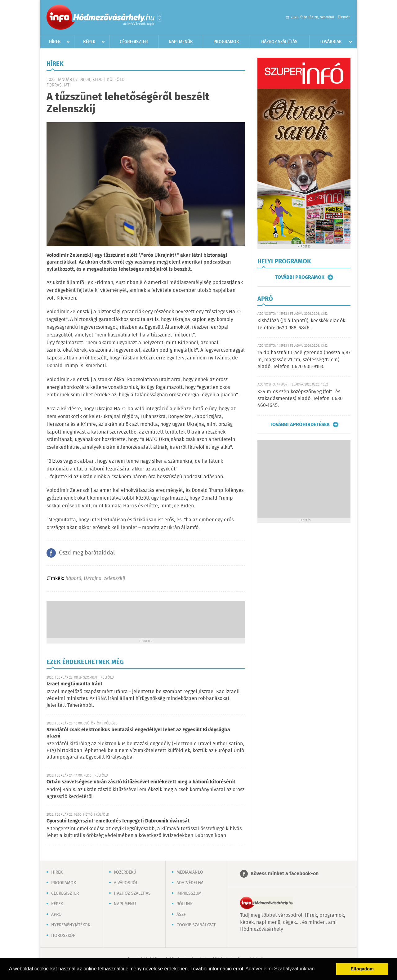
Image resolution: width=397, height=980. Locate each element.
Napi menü (125, 904)
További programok (300, 277)
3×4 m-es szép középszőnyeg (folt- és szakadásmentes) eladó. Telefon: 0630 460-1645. (300, 399)
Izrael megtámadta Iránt (74, 684)
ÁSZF (181, 915)
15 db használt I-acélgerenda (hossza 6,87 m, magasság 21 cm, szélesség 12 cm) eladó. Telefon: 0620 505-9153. (304, 360)
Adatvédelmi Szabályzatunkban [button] (280, 969)
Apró (56, 915)
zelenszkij (114, 579)
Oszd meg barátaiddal (87, 553)
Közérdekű (125, 872)
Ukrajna (93, 579)
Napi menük (181, 42)
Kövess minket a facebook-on (285, 874)
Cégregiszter (134, 42)
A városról (126, 883)
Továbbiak (331, 42)
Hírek (55, 42)
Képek (89, 42)
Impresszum (189, 893)
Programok (226, 42)
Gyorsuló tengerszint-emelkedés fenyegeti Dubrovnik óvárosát (118, 821)
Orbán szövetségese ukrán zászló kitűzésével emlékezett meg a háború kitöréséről (141, 782)
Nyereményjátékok (71, 925)
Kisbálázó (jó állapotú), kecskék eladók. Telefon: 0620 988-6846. (302, 324)
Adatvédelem (190, 883)
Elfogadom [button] (362, 969)
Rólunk (185, 904)
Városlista (160, 18)
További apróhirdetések (300, 425)
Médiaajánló (190, 872)
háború (73, 579)
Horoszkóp (63, 936)
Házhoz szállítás (279, 42)
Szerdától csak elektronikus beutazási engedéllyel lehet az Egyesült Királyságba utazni (138, 733)
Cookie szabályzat (196, 925)
